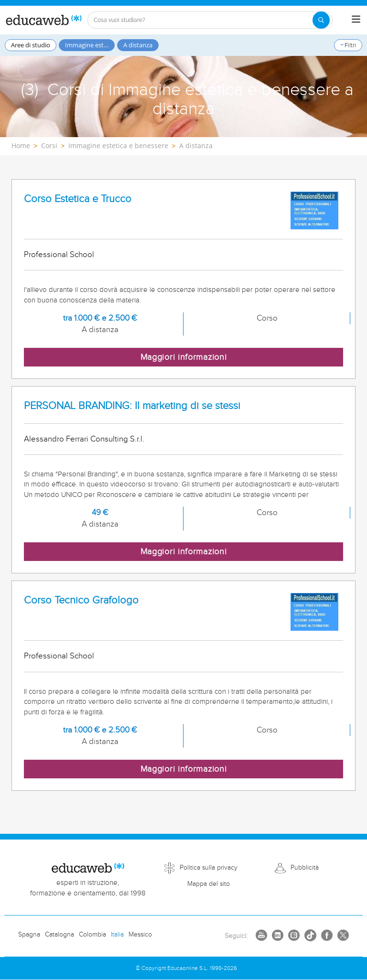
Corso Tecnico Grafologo (81, 600)
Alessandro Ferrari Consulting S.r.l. (84, 439)
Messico (140, 935)
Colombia (92, 935)
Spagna (29, 935)
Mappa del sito (209, 884)
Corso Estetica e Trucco (78, 199)
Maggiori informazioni (184, 357)
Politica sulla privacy (209, 868)
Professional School (59, 255)
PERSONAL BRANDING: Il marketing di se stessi (132, 406)
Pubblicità (305, 868)
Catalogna (59, 935)
